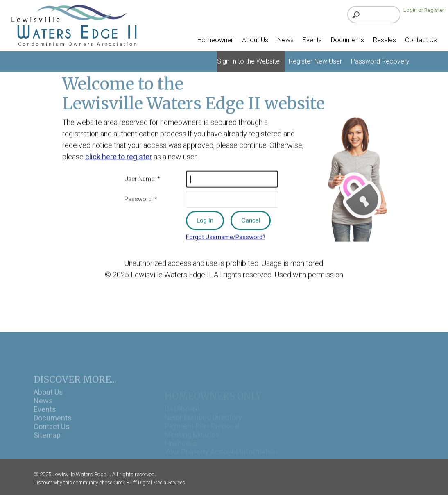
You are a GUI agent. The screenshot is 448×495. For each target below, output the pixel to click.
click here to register (119, 154)
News (43, 409)
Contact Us (52, 435)
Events (45, 417)
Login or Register (424, 10)
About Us (48, 400)
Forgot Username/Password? (226, 235)
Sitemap (47, 443)
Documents (53, 426)
